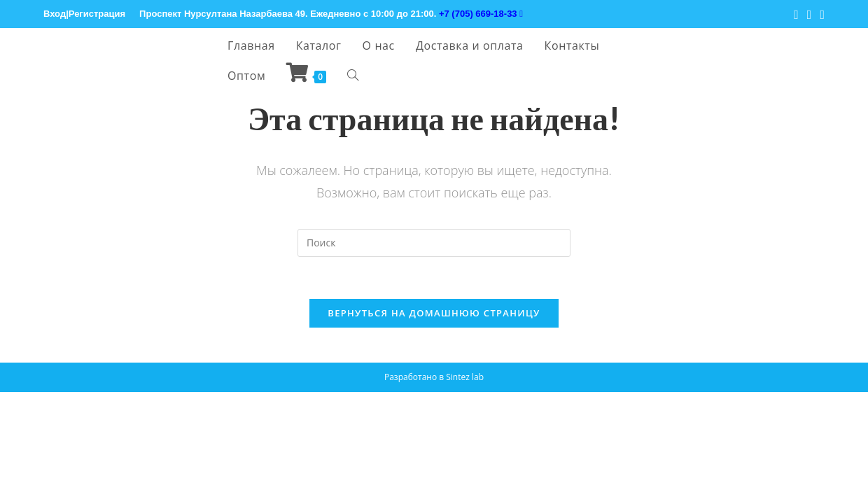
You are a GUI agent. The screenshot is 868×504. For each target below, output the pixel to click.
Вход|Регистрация (84, 14)
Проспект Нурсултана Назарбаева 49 (222, 14)
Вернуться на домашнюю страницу (434, 313)
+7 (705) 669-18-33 (481, 14)
